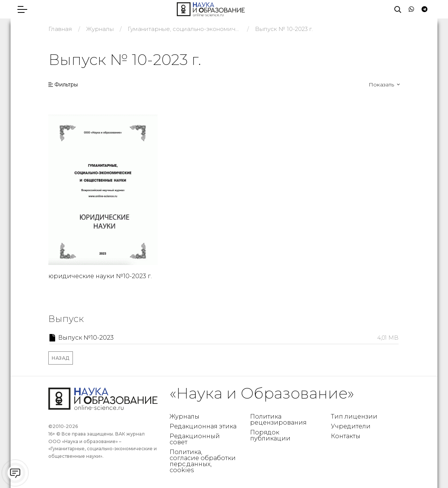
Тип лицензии (354, 416)
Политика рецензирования (278, 419)
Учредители (351, 426)
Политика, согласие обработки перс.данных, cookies (203, 461)
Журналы (185, 416)
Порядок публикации (270, 435)
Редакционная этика (203, 426)
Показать (382, 85)
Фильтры (63, 85)
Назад (61, 358)
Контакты (346, 436)
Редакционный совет (195, 439)
